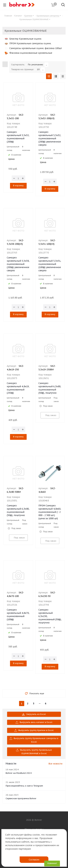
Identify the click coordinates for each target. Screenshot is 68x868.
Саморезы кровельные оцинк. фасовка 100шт (33, 48)
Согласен (34, 860)
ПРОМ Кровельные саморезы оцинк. (28, 43)
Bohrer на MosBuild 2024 (19, 773)
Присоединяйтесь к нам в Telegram (24, 786)
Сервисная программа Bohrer (21, 798)
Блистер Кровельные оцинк (23, 39)
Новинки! (52, 863)
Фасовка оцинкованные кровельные (28, 53)
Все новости (55, 764)
